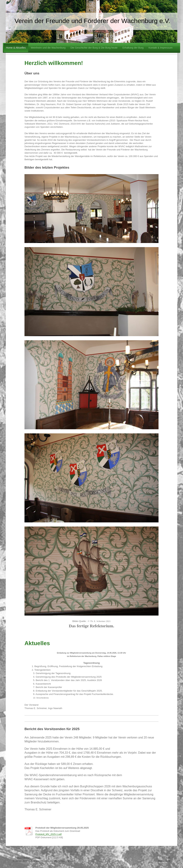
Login (167, 857)
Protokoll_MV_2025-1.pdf (49, 834)
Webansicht (164, 861)
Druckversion (22, 858)
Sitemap (36, 858)
